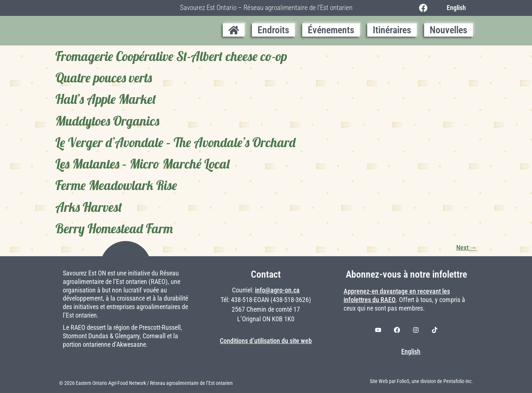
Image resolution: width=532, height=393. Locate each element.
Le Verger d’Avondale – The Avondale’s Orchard (175, 142)
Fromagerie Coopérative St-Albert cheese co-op (171, 56)
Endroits (273, 30)
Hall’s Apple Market (106, 99)
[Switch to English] (454, 8)
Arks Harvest (89, 207)
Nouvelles (449, 30)
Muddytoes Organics (107, 121)
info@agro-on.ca (277, 290)
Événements (331, 30)
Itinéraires (392, 30)
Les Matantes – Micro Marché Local (142, 164)
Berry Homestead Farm (114, 228)
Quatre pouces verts (104, 78)
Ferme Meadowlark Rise (116, 185)
